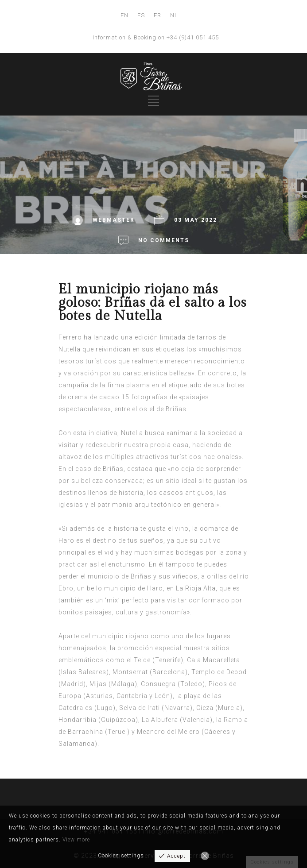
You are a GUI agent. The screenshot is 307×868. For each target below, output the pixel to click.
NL (174, 15)
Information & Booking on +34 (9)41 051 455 (156, 37)
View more (76, 840)
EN (124, 15)
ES (141, 15)
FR (157, 15)
